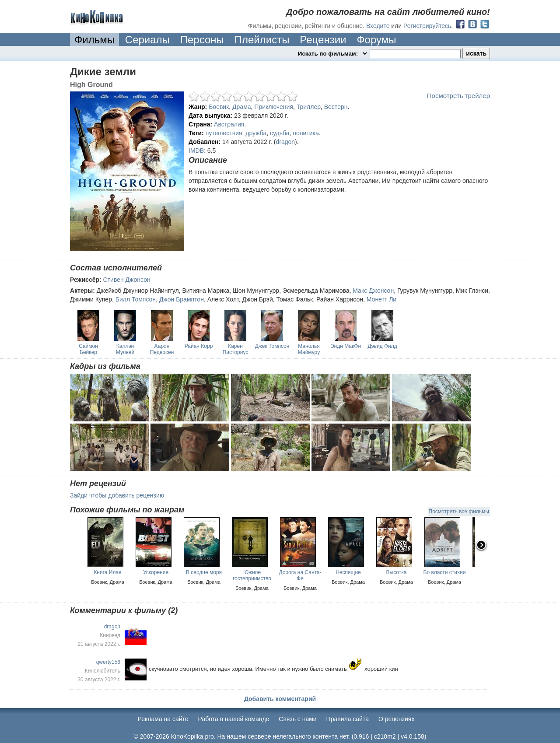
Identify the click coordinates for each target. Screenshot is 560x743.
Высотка (397, 572)
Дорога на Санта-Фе (300, 575)
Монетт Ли (381, 299)
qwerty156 (108, 662)
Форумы (376, 40)
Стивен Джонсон (127, 280)
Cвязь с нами (297, 719)
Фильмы (94, 40)
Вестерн (336, 107)
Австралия (229, 124)
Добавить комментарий (280, 699)
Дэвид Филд (382, 346)
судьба (280, 133)
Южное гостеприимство (252, 575)
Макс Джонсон (373, 291)
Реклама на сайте (163, 719)
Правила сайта (348, 719)
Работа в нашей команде (234, 719)
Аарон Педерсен (162, 349)
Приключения (274, 107)
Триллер (309, 107)
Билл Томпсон (136, 299)
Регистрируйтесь (427, 26)
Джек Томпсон (272, 346)
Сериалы (147, 40)
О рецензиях (397, 719)
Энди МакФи (346, 346)
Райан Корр (199, 346)
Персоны (202, 40)
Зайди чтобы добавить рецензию (117, 495)
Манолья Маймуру (309, 349)
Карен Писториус (236, 349)
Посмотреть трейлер (458, 96)
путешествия (224, 133)
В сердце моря (204, 572)
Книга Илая (107, 572)
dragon (286, 142)
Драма (241, 107)
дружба (256, 133)
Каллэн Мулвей (125, 349)
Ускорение (156, 572)
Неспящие (348, 572)
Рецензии (323, 40)
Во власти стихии (445, 572)
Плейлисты (262, 40)
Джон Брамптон (182, 299)
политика (306, 133)
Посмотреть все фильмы (459, 512)
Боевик (219, 107)
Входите (378, 26)
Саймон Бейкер (88, 349)
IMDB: (197, 151)
